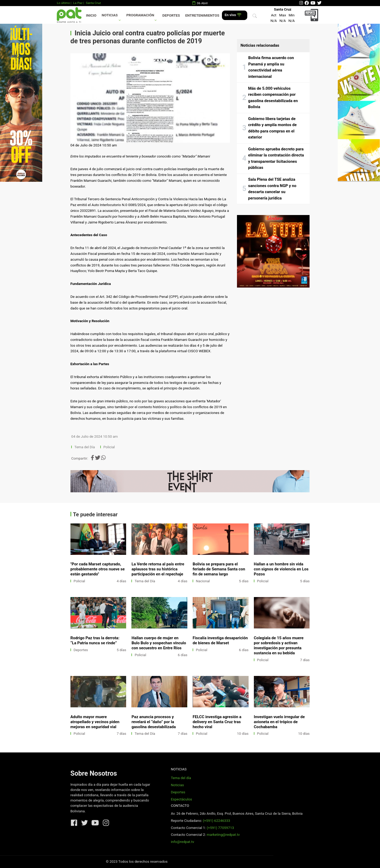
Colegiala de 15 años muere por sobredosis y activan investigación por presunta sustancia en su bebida (279, 645)
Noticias (110, 15)
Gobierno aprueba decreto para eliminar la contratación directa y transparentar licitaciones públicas (276, 158)
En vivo (233, 15)
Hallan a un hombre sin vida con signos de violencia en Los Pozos (281, 569)
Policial (109, 447)
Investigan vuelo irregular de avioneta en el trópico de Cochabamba (279, 722)
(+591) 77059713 (220, 828)
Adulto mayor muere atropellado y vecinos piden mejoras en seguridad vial (95, 722)
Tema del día (181, 778)
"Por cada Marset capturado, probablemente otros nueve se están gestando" (98, 569)
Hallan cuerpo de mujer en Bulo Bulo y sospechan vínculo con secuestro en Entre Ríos (159, 643)
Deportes (171, 15)
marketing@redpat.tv (223, 835)
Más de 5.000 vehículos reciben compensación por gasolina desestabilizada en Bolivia (273, 98)
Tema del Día (85, 447)
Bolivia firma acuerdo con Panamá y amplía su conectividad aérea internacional (271, 67)
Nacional (203, 581)
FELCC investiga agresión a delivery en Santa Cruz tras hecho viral (217, 722)
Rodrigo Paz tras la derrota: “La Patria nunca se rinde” (95, 640)
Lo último (63, 3)
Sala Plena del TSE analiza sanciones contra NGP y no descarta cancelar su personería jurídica (272, 189)
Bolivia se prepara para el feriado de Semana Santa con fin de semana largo (219, 569)
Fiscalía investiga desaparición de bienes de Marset (220, 640)
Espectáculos (181, 799)
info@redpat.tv (182, 842)
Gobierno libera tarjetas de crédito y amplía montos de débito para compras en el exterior (272, 128)
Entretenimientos (202, 15)
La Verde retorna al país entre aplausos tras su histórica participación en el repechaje (158, 569)
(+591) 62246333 (217, 821)
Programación (140, 15)
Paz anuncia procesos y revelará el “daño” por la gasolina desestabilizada (154, 722)
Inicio (91, 15)
